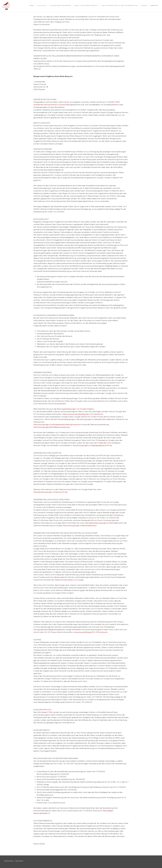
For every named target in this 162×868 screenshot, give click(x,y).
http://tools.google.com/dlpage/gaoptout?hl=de (92, 445)
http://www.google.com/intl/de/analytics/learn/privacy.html (57, 425)
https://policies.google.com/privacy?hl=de (50, 492)
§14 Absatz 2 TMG (45, 712)
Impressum (19, 861)
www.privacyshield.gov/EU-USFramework (91, 632)
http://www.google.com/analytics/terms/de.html (95, 419)
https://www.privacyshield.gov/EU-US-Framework (83, 414)
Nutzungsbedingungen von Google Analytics (75, 409)
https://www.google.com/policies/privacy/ (80, 526)
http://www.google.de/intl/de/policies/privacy (52, 427)
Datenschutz (9, 861)
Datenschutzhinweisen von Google (69, 580)
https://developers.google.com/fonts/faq (101, 523)
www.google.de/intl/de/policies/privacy (49, 630)
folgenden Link (105, 443)
